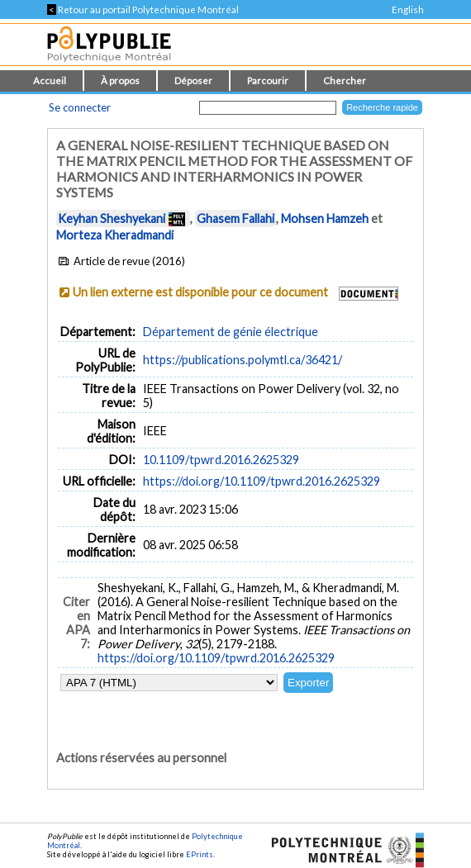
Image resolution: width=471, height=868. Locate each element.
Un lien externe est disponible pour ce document (200, 292)
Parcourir (268, 81)
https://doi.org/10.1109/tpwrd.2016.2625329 (262, 481)
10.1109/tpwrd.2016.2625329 (221, 460)
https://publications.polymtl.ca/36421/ (243, 360)
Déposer (193, 81)
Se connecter (80, 107)
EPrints (200, 854)
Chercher (345, 81)
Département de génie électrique (231, 332)
